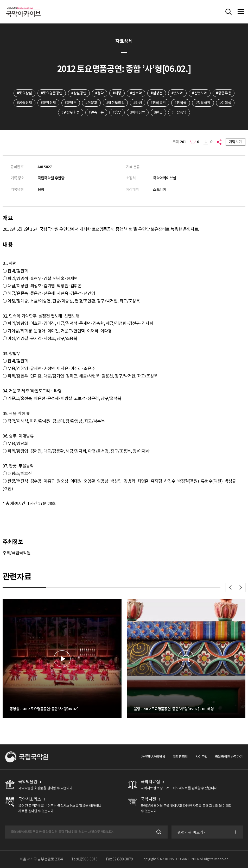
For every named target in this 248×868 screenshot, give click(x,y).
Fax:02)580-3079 (119, 859)
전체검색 (228, 12)
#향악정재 (48, 103)
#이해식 (225, 103)
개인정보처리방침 (153, 757)
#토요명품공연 (52, 93)
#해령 (117, 93)
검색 (158, 832)
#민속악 (136, 93)
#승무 (117, 112)
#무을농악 (179, 112)
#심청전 (157, 93)
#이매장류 (138, 112)
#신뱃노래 (200, 93)
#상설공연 (79, 93)
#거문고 (91, 103)
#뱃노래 (177, 93)
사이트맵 (201, 757)
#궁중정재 (24, 103)
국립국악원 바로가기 (229, 757)
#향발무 (71, 103)
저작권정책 (180, 757)
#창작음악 (158, 103)
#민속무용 (96, 112)
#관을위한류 (71, 112)
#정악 (100, 93)
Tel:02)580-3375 (84, 859)
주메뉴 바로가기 (0, 0)
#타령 (138, 103)
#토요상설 (24, 93)
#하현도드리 (115, 103)
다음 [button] (241, 587)
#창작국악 (203, 103)
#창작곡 (180, 103)
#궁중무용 (224, 93)
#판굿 (158, 112)
